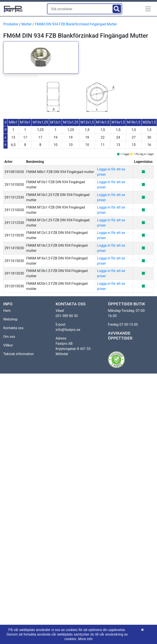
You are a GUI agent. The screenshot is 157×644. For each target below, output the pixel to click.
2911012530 (14, 197)
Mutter (27, 24)
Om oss (9, 337)
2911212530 (14, 223)
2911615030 (14, 261)
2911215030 (14, 235)
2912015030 (14, 286)
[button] (148, 9)
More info (85, 639)
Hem (7, 311)
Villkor (8, 345)
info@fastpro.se (68, 330)
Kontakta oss (13, 328)
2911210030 (14, 210)
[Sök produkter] (79, 9)
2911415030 (14, 248)
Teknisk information (19, 354)
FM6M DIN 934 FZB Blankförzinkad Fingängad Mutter (76, 24)
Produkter (11, 24)
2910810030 (14, 172)
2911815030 (14, 273)
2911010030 (14, 185)
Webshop (11, 319)
